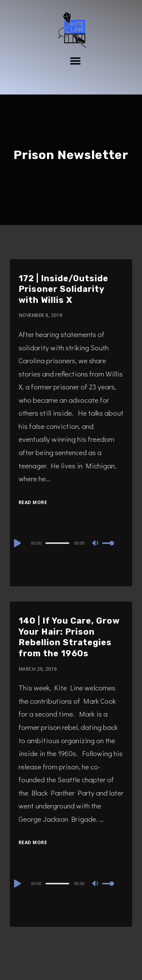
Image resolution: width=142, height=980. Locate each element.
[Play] (17, 543)
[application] (71, 543)
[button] (75, 61)
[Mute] (96, 544)
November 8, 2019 (41, 315)
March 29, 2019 (38, 669)
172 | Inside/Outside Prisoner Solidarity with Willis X (63, 289)
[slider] (57, 543)
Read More (33, 502)
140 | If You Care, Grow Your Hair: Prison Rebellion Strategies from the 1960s (69, 637)
